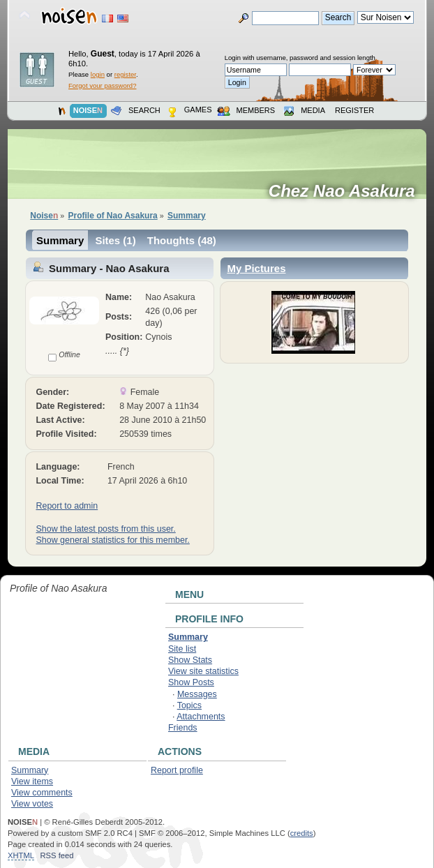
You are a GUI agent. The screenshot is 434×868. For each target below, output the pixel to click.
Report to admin (67, 506)
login (98, 74)
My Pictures (256, 268)
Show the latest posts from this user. (105, 529)
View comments (42, 793)
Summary (60, 240)
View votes (32, 804)
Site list (182, 649)
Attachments (201, 717)
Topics (189, 705)
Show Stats (190, 660)
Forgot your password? (102, 85)
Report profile (177, 770)
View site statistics (203, 671)
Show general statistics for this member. (112, 540)
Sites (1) (115, 240)
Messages (197, 694)
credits (302, 833)
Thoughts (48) (182, 240)
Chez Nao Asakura (346, 191)
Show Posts (191, 682)
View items (32, 781)
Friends (183, 728)
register (125, 74)
